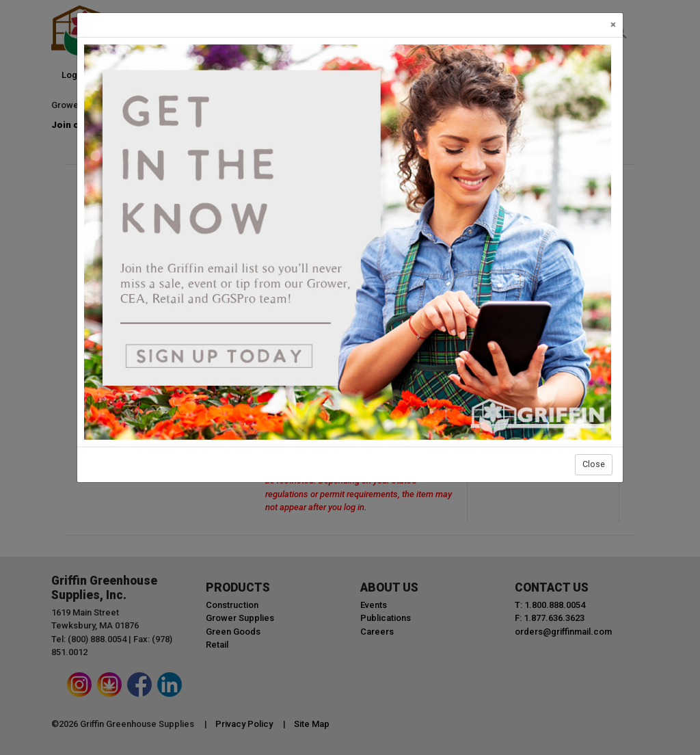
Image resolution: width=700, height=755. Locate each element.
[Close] (613, 25)
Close (594, 464)
